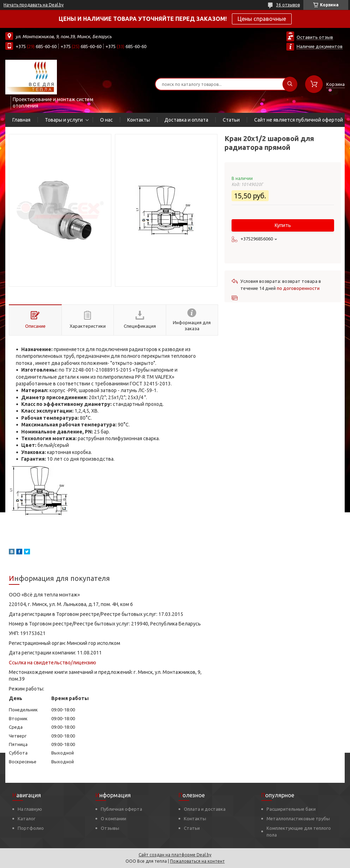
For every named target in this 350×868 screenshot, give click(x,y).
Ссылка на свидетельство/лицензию (52, 663)
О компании (113, 819)
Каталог (27, 819)
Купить (283, 225)
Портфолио (31, 828)
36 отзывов (288, 5)
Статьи (231, 120)
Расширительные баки (291, 809)
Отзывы (110, 828)
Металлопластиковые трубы (298, 819)
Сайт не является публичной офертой (299, 120)
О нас (106, 120)
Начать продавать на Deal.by (34, 5)
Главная (21, 120)
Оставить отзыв (315, 37)
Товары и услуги (64, 120)
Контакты (139, 120)
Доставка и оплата (186, 120)
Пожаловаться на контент (197, 861)
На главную (30, 809)
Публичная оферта (121, 809)
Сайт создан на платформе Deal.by (175, 855)
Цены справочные (262, 19)
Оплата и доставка (205, 809)
